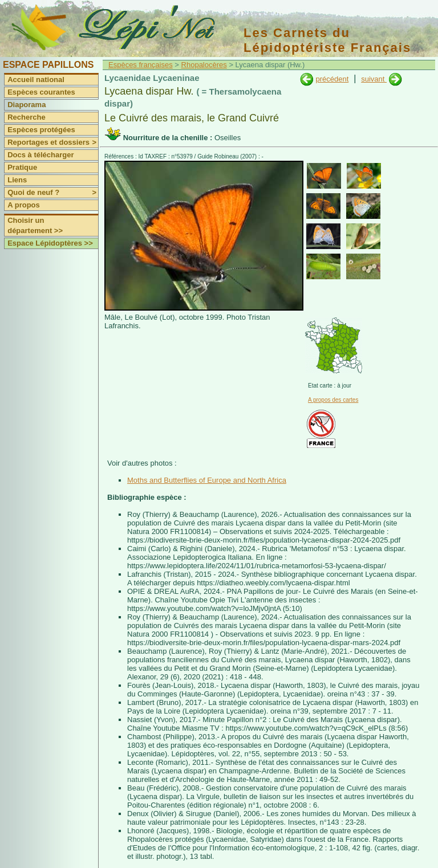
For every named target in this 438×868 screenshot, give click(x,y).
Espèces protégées (41, 130)
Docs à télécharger (40, 155)
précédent (332, 79)
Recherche (26, 117)
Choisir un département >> (35, 225)
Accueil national (36, 80)
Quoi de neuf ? (53, 193)
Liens (17, 180)
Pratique (22, 167)
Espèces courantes (41, 92)
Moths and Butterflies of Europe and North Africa (207, 480)
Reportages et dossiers (53, 142)
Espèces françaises (141, 65)
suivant (374, 79)
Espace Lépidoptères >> (50, 243)
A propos (24, 205)
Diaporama (27, 105)
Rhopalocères (204, 65)
